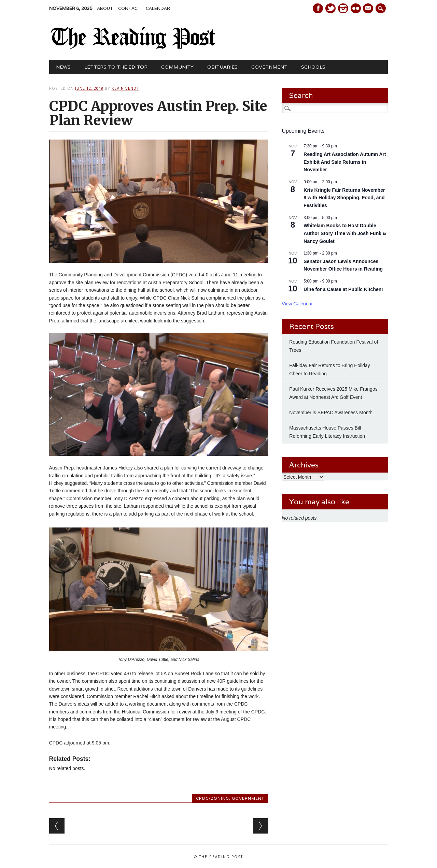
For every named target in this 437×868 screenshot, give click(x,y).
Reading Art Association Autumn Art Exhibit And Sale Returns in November (345, 162)
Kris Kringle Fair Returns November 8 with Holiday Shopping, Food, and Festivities (344, 198)
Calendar (158, 8)
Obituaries (222, 67)
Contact (129, 8)
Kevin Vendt (125, 88)
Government (269, 67)
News (63, 67)
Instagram (343, 8)
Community (177, 67)
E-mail (369, 9)
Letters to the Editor (116, 67)
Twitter (330, 8)
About (105, 8)
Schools (313, 67)
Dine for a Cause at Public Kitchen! (343, 289)
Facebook (318, 8)
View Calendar (297, 304)
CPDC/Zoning (213, 798)
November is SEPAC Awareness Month (331, 413)
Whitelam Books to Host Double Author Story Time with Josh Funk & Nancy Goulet (345, 233)
